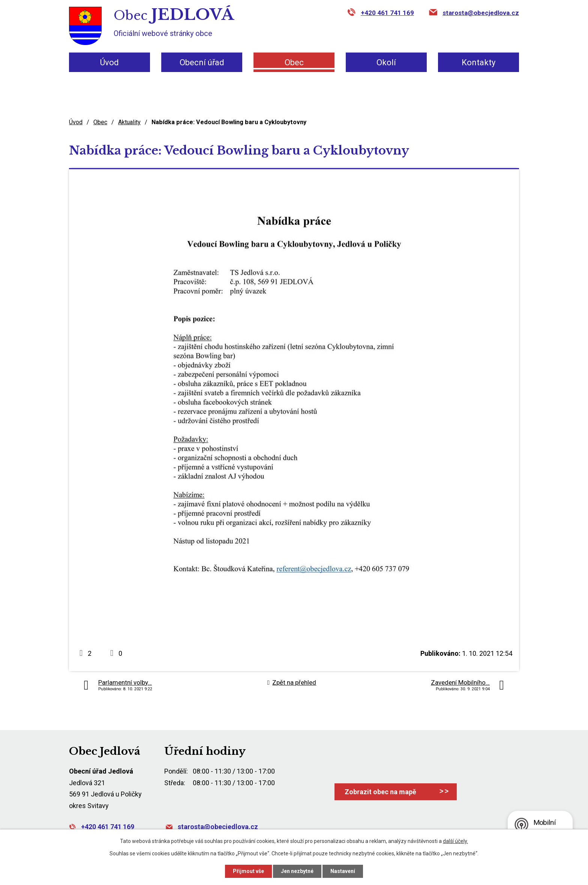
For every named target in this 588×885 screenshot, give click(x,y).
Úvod (109, 62)
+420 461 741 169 (387, 13)
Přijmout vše (248, 871)
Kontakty (478, 62)
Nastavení (343, 871)
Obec (294, 62)
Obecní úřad (202, 62)
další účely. (455, 841)
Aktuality (129, 122)
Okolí (386, 62)
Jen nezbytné (297, 871)
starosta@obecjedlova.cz (481, 13)
